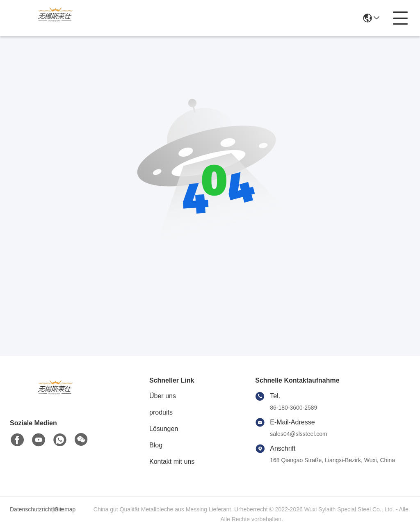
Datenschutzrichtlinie (30, 509)
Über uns (163, 396)
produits (161, 412)
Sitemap (65, 509)
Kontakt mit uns (172, 462)
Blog (156, 445)
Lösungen (164, 429)
